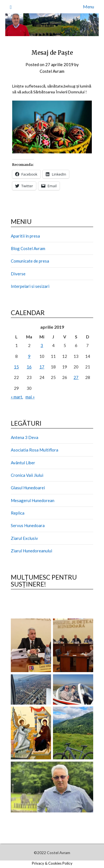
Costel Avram (52, 71)
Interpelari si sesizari (30, 286)
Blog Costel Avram (28, 248)
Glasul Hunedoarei (28, 488)
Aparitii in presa (25, 236)
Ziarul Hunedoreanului (31, 551)
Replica (18, 513)
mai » (30, 397)
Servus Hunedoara (28, 525)
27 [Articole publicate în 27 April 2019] (76, 377)
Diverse (18, 274)
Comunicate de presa (30, 261)
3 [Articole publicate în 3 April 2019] (42, 345)
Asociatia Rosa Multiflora (35, 450)
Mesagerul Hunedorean (33, 500)
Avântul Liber (23, 463)
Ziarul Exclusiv (24, 538)
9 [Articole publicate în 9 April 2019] (29, 356)
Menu (88, 7)
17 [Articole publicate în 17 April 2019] (42, 367)
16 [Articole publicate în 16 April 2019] (29, 367)
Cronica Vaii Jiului (27, 475)
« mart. (17, 397)
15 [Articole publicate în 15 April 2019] (16, 367)
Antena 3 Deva (25, 437)
